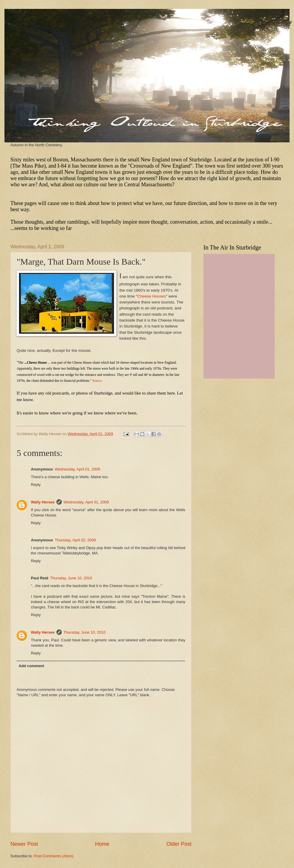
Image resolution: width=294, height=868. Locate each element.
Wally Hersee (43, 502)
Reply (36, 485)
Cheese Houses (151, 296)
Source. (98, 381)
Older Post (179, 844)
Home (102, 844)
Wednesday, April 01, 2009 (77, 469)
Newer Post (24, 844)
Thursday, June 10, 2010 (71, 578)
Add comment (31, 666)
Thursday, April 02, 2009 (75, 540)
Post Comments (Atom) (54, 856)
